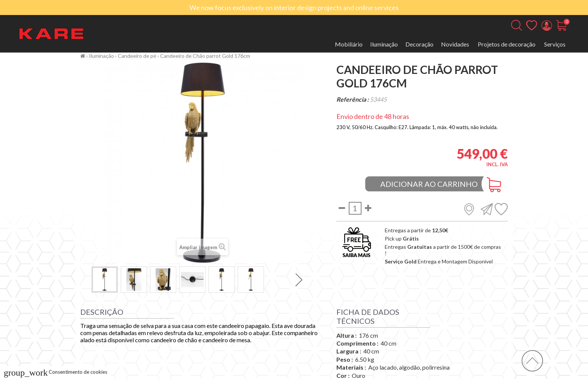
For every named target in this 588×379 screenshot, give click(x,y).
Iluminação (384, 44)
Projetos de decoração (507, 44)
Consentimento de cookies (55, 372)
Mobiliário (349, 44)
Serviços (555, 44)
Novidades (455, 44)
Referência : (352, 99)
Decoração (419, 44)
